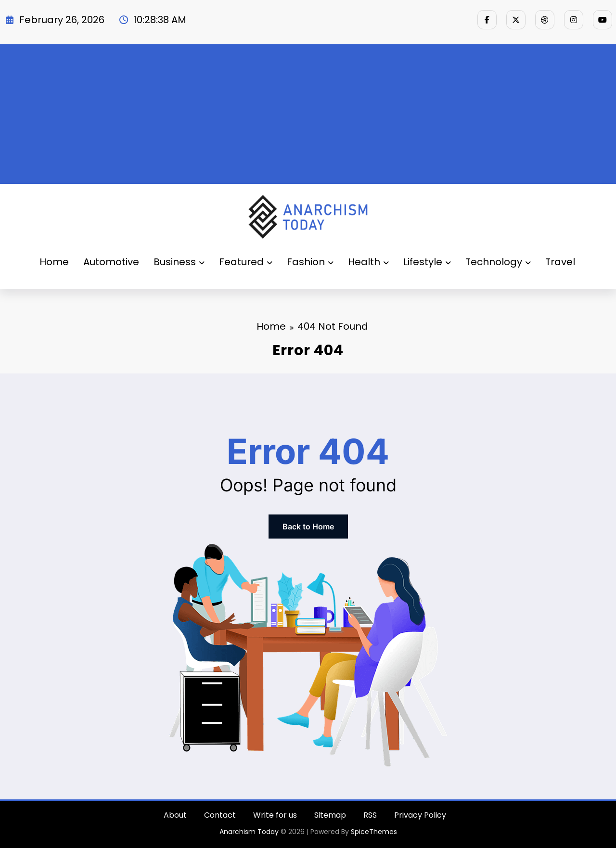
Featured (246, 262)
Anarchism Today (249, 832)
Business (179, 262)
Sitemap (330, 815)
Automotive (111, 262)
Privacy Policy (420, 815)
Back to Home (308, 527)
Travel (560, 262)
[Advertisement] (308, 112)
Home (54, 262)
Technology (498, 262)
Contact (220, 815)
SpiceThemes (374, 832)
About (175, 815)
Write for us (275, 815)
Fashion (310, 262)
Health (368, 262)
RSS (370, 815)
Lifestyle (427, 262)
